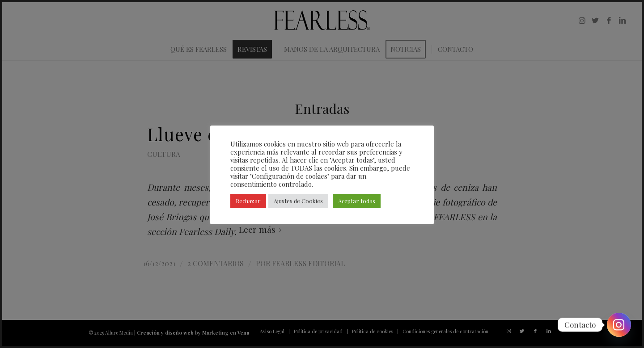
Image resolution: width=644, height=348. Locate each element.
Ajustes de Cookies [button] (298, 201)
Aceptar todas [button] (357, 201)
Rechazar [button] (248, 201)
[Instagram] (619, 325)
